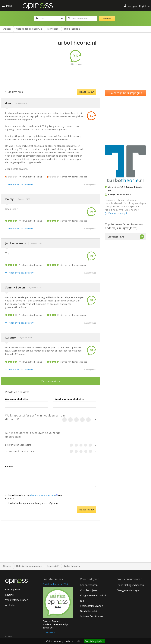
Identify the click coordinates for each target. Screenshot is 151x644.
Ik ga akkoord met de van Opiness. (33, 497)
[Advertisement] (78, 72)
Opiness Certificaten (91, 616)
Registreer (145, 6)
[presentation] (38, 512)
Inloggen (132, 6)
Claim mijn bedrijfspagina (125, 93)
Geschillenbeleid (89, 611)
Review (9, 466)
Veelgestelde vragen (17, 600)
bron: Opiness (90, 184)
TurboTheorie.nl (115, 237)
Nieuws (9, 595)
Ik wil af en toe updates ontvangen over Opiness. (32, 503)
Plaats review (86, 92)
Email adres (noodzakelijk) (69, 399)
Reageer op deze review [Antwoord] (19, 184)
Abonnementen (89, 585)
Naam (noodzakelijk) (16, 399)
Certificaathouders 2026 (55, 584)
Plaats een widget (118, 213)
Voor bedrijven (88, 590)
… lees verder (49, 633)
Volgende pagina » (51, 381)
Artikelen (10, 605)
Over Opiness (13, 589)
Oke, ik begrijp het (94, 641)
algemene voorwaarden (44, 495)
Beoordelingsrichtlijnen (131, 585)
